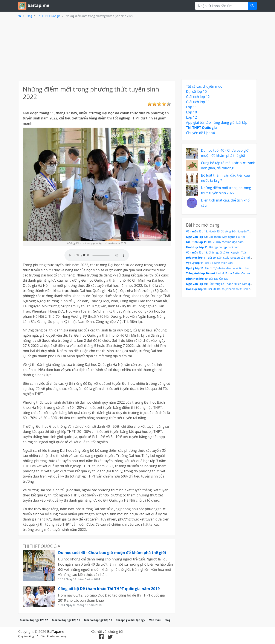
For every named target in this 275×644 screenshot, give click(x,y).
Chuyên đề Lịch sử (201, 133)
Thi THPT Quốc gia (49, 16)
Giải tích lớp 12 (198, 97)
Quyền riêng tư (28, 636)
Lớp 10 (191, 112)
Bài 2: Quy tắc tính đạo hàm (226, 242)
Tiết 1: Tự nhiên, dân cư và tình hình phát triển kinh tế (239, 268)
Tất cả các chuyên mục (204, 86)
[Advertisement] (97, 49)
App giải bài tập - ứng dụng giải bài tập (217, 122)
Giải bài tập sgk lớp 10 (98, 620)
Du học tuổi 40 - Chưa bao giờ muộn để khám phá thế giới (112, 552)
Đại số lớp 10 (196, 92)
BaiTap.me (56, 632)
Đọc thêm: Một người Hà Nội (227, 237)
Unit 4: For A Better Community (236, 273)
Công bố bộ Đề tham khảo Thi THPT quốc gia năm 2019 (109, 589)
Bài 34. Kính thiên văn (219, 263)
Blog (29, 16)
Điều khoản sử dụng (53, 636)
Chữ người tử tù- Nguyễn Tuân (228, 252)
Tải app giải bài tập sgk (131, 620)
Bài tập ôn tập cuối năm (224, 247)
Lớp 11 (191, 107)
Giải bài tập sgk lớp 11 (66, 620)
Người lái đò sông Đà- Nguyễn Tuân (231, 231)
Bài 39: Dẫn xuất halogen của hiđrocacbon (235, 258)
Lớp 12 (191, 117)
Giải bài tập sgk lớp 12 (34, 620)
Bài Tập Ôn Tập (219, 279)
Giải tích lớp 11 (198, 102)
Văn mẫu (155, 620)
